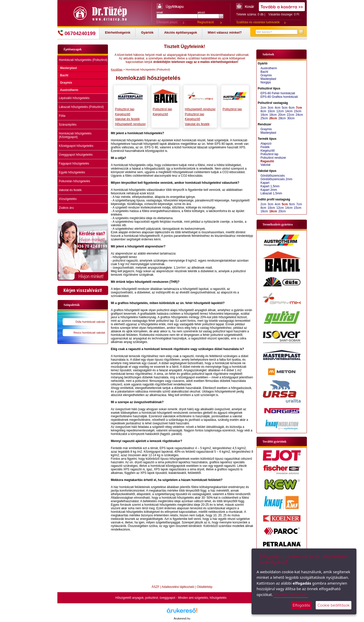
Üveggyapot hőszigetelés (76, 155)
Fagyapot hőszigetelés (74, 164)
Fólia (62, 116)
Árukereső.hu (182, 618)
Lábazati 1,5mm (271, 193)
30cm (291, 118)
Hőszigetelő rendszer (130, 124)
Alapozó (266, 144)
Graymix (66, 83)
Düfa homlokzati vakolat (90, 322)
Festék (265, 147)
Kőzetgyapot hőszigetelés (76, 146)
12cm (280, 111)
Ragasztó (267, 161)
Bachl (64, 75)
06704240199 (76, 33)
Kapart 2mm (269, 190)
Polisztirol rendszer (273, 158)
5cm (285, 108)
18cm (273, 115)
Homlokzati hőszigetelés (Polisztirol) (83, 60)
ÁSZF (156, 587)
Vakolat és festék (70, 190)
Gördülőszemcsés (273, 176)
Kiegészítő (123, 114)
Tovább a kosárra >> (282, 7)
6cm (292, 108)
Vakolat (266, 165)
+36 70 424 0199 (92, 246)
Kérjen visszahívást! (83, 290)
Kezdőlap (117, 70)
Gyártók (147, 32)
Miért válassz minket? (225, 32)
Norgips (266, 82)
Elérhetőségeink (118, 32)
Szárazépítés (68, 125)
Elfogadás (301, 605)
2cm (264, 108)
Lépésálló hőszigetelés (74, 98)
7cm (299, 108)
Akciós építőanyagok (180, 32)
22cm (291, 115)
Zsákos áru (66, 208)
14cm (289, 111)
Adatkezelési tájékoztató (178, 587)
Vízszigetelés (68, 199)
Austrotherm (69, 90)
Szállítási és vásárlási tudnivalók (258, 22)
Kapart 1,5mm (270, 186)
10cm (271, 111)
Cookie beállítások (334, 605)
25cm (264, 118)
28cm (282, 118)
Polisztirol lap (125, 109)
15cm (298, 111)
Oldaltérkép (205, 587)
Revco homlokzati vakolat (89, 333)
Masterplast (69, 68)
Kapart (265, 183)
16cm (264, 115)
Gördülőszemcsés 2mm (277, 179)
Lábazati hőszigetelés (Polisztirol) (81, 107)
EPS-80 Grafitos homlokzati (279, 97)
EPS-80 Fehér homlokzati (278, 93)
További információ (291, 594)
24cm (299, 115)
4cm (278, 108)
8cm (264, 111)
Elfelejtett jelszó (167, 22)
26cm (273, 118)
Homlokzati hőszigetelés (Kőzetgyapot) (75, 135)
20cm (282, 115)
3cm (271, 108)
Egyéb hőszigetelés (72, 172)
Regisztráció (206, 22)
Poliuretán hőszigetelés (75, 181)
